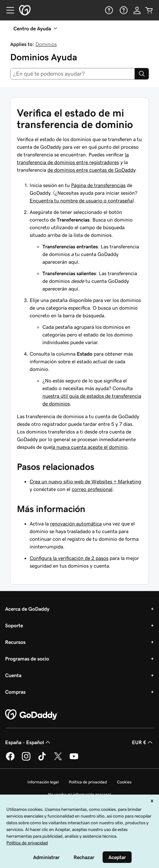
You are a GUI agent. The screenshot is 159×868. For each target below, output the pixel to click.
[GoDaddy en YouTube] (74, 759)
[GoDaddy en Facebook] (10, 759)
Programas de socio (27, 659)
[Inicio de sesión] (137, 10)
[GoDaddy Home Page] (32, 715)
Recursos (15, 642)
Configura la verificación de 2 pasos (69, 558)
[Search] (142, 74)
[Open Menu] (8, 10)
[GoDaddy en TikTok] (42, 759)
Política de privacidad (88, 782)
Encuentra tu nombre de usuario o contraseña (81, 200)
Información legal (43, 782)
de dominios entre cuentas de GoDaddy (91, 170)
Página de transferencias (98, 185)
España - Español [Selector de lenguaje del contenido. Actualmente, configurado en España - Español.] (28, 742)
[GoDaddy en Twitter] (58, 759)
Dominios (46, 44)
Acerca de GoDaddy (27, 609)
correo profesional (92, 489)
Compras (15, 692)
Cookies (124, 782)
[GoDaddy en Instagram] (26, 759)
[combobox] (72, 74)
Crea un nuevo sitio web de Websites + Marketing (85, 481)
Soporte (14, 625)
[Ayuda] (108, 10)
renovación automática (76, 524)
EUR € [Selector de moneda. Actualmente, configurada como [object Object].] (143, 742)
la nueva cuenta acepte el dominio (89, 447)
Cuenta (13, 675)
